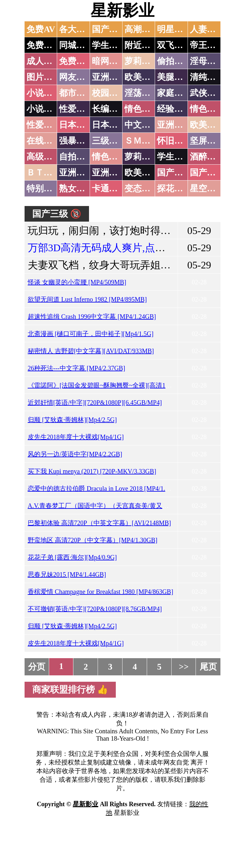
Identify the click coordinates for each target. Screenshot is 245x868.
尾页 (208, 667)
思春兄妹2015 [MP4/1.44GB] (67, 574)
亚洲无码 (76, 173)
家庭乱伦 (174, 93)
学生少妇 (109, 45)
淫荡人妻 (142, 93)
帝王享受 (207, 45)
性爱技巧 (76, 109)
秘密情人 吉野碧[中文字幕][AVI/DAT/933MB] (91, 351)
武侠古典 (207, 93)
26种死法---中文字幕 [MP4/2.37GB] (77, 368)
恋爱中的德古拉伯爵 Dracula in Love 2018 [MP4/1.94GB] (105, 488)
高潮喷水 (142, 29)
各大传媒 (76, 29)
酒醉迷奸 (207, 157)
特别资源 (44, 189)
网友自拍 (76, 77)
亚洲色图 (109, 77)
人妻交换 (207, 29)
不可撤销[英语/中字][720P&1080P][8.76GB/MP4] (95, 609)
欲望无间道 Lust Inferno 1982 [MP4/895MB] (87, 299)
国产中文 (109, 29)
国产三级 (207, 173)
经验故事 (174, 109)
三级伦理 (109, 141)
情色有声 (109, 157)
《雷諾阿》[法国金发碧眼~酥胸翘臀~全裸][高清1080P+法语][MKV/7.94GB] (133, 385)
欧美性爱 (207, 125)
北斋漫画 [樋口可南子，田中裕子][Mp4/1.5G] (91, 334)
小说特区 (44, 93)
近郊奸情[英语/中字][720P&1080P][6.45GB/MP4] (95, 402)
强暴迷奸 (76, 141)
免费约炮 (44, 45)
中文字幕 (142, 125)
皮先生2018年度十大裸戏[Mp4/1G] (76, 437)
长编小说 (109, 109)
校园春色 (109, 93)
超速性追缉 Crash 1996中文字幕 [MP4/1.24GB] (92, 317)
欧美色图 (142, 77)
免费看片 (76, 61)
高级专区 (44, 157)
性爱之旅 (44, 125)
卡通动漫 (109, 189)
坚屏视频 (207, 141)
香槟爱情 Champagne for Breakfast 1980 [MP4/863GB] (100, 592)
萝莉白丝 (142, 157)
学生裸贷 (174, 157)
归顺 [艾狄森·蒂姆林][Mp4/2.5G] (72, 420)
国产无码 (174, 173)
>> (184, 667)
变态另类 (142, 189)
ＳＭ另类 (142, 141)
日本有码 (109, 125)
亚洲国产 (174, 125)
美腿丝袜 (174, 77)
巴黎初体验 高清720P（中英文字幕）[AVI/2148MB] (99, 523)
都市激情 (76, 93)
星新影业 (122, 11)
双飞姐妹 (174, 45)
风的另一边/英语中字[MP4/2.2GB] (75, 454)
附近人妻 (142, 45)
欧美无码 (142, 173)
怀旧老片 (174, 141)
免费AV (41, 29)
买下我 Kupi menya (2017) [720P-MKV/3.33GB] (92, 471)
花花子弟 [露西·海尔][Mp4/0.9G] (72, 557)
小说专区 (44, 109)
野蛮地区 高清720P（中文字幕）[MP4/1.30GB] (93, 540)
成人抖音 (44, 61)
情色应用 (207, 109)
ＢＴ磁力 (44, 173)
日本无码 (76, 125)
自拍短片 (76, 157)
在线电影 (44, 141)
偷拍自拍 (174, 61)
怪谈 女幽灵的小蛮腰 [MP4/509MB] (77, 282)
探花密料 (174, 189)
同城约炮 (76, 45)
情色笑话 (142, 109)
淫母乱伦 (207, 61)
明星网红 (174, 29)
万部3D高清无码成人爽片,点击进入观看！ (122, 248)
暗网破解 (109, 61)
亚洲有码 (109, 173)
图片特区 (44, 77)
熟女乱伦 (76, 189)
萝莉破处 (142, 61)
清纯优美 (207, 77)
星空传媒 (207, 189)
